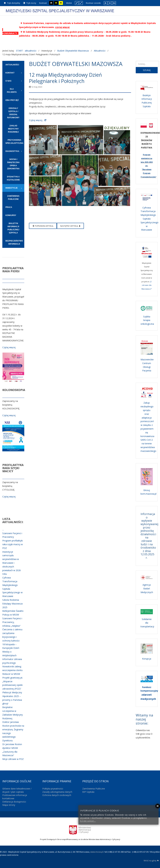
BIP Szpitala (88, 792)
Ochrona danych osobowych (57, 795)
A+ (114, 3)
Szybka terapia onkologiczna (147, 320)
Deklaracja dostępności (14, 802)
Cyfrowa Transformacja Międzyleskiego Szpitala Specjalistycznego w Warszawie (149, 219)
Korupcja (147, 659)
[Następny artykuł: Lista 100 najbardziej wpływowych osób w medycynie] (70, 226)
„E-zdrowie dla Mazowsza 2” (147, 285)
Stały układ (77, 3)
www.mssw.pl (97, 852)
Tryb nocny (30, 3)
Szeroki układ (81, 3)
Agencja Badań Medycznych (147, 588)
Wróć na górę (151, 861)
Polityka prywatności (53, 789)
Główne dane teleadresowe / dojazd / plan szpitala (17, 790)
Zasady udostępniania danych (57, 792)
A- (106, 3)
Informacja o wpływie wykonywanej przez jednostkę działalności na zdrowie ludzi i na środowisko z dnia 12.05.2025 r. (149, 536)
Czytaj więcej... (36, 120)
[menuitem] (13, 65)
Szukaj (147, 70)
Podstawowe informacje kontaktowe (15, 797)
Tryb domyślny (12, 3)
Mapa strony (9, 805)
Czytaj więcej (9, 347)
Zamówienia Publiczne (94, 789)
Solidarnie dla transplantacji (147, 623)
